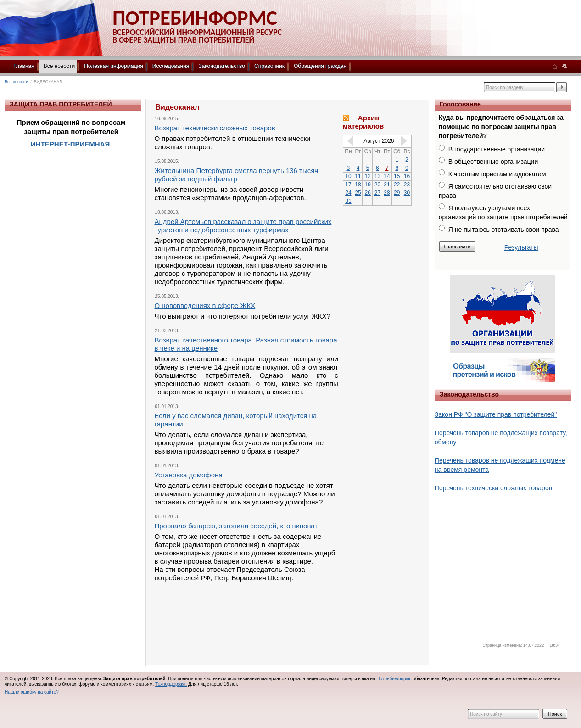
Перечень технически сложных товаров (493, 488)
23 (407, 185)
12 (368, 176)
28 (387, 193)
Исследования (171, 66)
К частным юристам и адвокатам (497, 174)
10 (348, 176)
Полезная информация (114, 66)
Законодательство (222, 66)
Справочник (269, 66)
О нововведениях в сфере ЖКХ (205, 305)
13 (377, 176)
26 (368, 193)
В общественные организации (493, 162)
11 (358, 176)
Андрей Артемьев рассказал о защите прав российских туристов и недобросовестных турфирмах (243, 226)
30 (407, 193)
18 (358, 185)
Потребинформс (394, 679)
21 (387, 185)
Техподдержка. (171, 684)
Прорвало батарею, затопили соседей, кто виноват (236, 526)
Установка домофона (189, 475)
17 (348, 185)
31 (348, 201)
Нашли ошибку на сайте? (32, 692)
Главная (24, 66)
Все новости (59, 66)
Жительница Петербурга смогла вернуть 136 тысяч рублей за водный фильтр (237, 175)
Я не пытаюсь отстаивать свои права (504, 230)
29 (397, 193)
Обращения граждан (320, 66)
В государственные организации (497, 149)
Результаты (521, 247)
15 (397, 176)
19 (368, 185)
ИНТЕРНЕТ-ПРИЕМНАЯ (70, 144)
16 (407, 176)
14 (387, 176)
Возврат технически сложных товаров (215, 128)
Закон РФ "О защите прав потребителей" (496, 414)
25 (358, 193)
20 (377, 185)
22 (397, 185)
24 (348, 193)
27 (377, 193)
